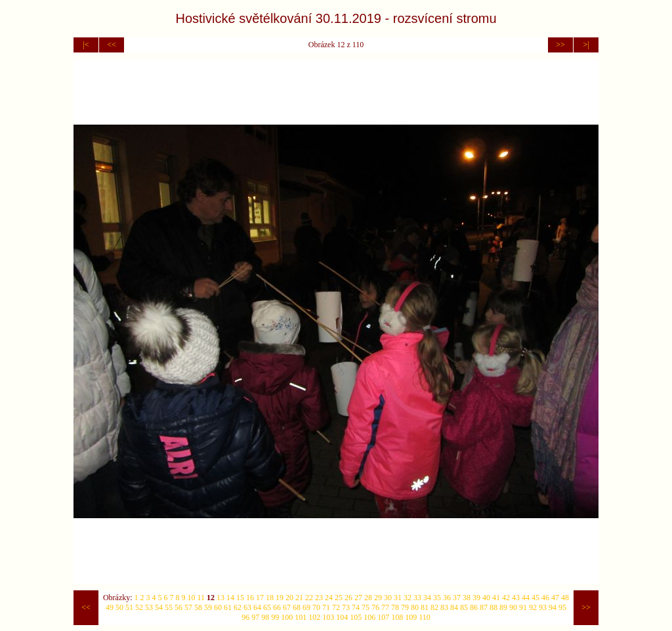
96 (245, 617)
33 (417, 598)
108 (397, 617)
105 (356, 617)
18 (270, 598)
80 (415, 607)
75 (366, 607)
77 (385, 607)
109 (411, 617)
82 (434, 607)
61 (228, 607)
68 (297, 607)
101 (301, 617)
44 (526, 598)
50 (119, 607)
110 (425, 617)
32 (408, 598)
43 (516, 598)
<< (112, 45)
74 (356, 607)
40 (486, 598)
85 (464, 607)
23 (319, 598)
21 (299, 598)
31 (398, 598)
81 (425, 607)
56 (178, 607)
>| (586, 45)
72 (336, 607)
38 (467, 598)
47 (555, 598)
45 (535, 598)
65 (267, 607)
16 (250, 598)
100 (287, 617)
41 (496, 598)
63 (247, 607)
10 (192, 598)
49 (110, 607)
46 (545, 598)
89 (503, 607)
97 (255, 617)
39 (476, 598)
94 (553, 607)
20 (289, 598)
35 (437, 598)
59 (208, 607)
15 (240, 598)
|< (86, 45)
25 (339, 598)
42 (506, 598)
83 (444, 607)
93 (543, 607)
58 (198, 607)
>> (560, 45)
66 (277, 607)
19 (280, 598)
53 (149, 607)
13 (220, 598)
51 (129, 607)
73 (346, 607)
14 (230, 598)
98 (265, 617)
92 (533, 607)
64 (257, 607)
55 (169, 607)
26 (348, 598)
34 (427, 598)
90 (513, 607)
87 (484, 607)
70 (316, 607)
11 (201, 598)
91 (523, 607)
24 (329, 598)
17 (260, 598)
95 (562, 607)
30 (388, 598)
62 (238, 607)
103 (328, 617)
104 (342, 617)
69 (306, 607)
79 (405, 607)
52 (139, 607)
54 (159, 607)
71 (326, 607)
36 (447, 598)
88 (493, 607)
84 (454, 607)
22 (309, 598)
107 (383, 617)
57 (188, 607)
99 (275, 617)
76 (375, 607)
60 (218, 607)
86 (474, 607)
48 (565, 598)
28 (368, 598)
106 (369, 617)
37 (457, 598)
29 (378, 598)
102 (314, 617)
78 (395, 607)
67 (287, 607)
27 (358, 598)
